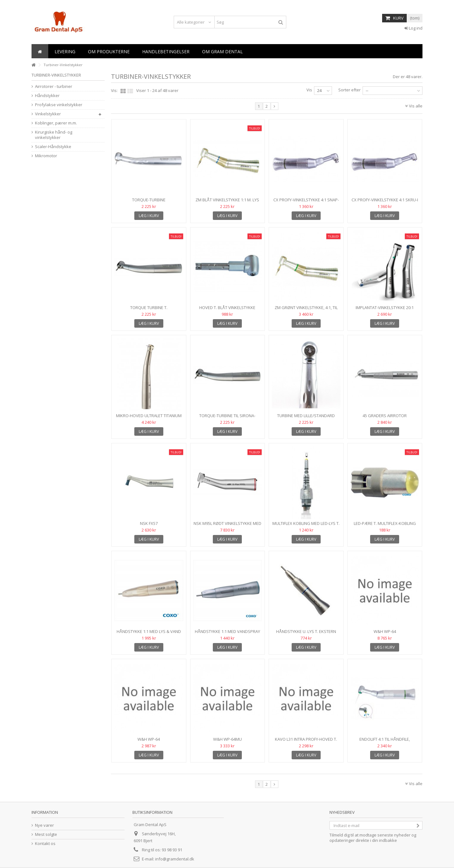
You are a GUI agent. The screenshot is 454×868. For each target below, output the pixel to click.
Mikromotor (46, 156)
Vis (309, 90)
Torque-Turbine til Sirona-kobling (227, 418)
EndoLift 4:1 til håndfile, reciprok (385, 742)
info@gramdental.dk (175, 859)
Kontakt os (45, 844)
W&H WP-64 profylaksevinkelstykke (149, 742)
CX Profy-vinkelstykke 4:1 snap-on (306, 202)
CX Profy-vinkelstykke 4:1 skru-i (385, 200)
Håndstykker (47, 96)
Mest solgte (46, 834)
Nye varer (44, 825)
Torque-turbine (149, 200)
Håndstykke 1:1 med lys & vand (149, 631)
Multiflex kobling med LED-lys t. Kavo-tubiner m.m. (306, 526)
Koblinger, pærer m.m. (56, 123)
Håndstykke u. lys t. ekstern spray (306, 634)
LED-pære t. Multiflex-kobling (385, 523)
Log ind (413, 28)
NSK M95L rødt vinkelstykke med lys (227, 526)
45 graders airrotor (385, 416)
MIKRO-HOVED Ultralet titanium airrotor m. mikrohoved (149, 418)
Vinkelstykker (48, 114)
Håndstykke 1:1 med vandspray (227, 631)
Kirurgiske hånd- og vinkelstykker (54, 135)
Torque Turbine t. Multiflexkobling (149, 310)
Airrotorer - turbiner (54, 86)
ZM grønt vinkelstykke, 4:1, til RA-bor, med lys (306, 310)
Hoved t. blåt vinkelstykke (227, 308)
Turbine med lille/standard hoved (306, 418)
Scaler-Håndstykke (53, 147)
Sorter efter (349, 90)
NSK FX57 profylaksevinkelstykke (149, 526)
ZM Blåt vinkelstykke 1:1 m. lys (227, 200)
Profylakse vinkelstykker (59, 105)
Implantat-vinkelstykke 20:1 (385, 308)
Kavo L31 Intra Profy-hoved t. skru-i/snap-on (306, 742)
